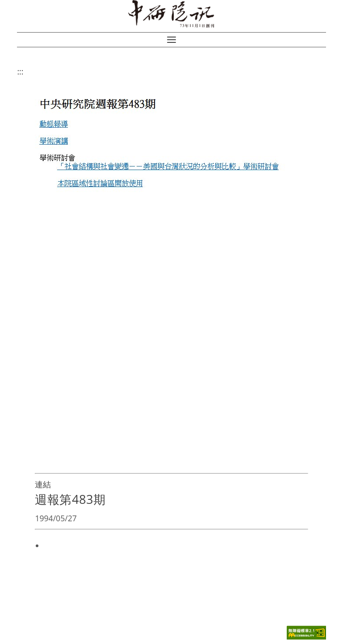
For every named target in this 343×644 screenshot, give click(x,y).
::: (20, 71)
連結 (43, 484)
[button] (171, 40)
